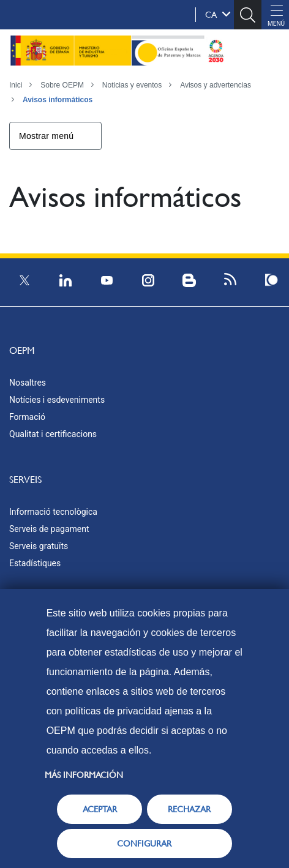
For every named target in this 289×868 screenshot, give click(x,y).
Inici (16, 85)
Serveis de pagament (49, 529)
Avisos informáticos (58, 100)
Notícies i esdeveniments (57, 400)
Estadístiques (35, 563)
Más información (84, 775)
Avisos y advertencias (216, 85)
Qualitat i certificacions (53, 434)
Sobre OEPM (62, 85)
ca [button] (218, 14)
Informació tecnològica (53, 512)
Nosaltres (28, 383)
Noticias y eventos (132, 85)
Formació (27, 417)
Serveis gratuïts (39, 546)
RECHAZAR (189, 809)
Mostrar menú (46, 136)
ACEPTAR (100, 809)
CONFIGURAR (144, 844)
